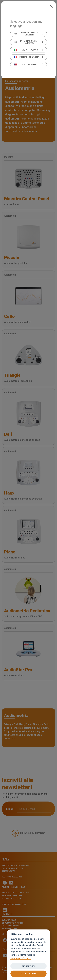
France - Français (27, 57)
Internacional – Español (26, 42)
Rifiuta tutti (28, 966)
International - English (26, 34)
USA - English (25, 65)
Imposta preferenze (21, 958)
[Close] (51, 6)
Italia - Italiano (26, 50)
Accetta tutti (28, 974)
